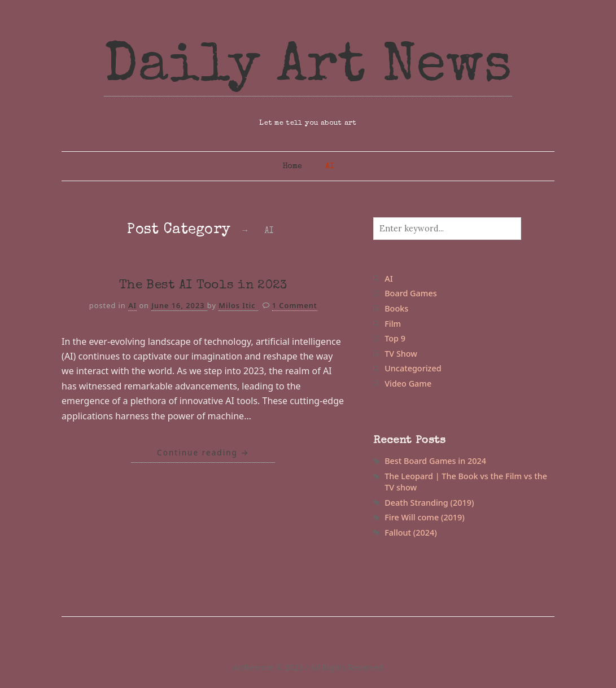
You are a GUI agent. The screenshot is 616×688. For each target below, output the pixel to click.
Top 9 (395, 338)
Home (292, 166)
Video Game (408, 384)
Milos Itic (238, 305)
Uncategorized (413, 368)
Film (393, 324)
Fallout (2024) (411, 533)
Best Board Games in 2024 (435, 461)
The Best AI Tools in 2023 (203, 286)
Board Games (410, 293)
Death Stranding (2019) (429, 503)
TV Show (401, 354)
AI (329, 166)
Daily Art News (308, 69)
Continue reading (203, 452)
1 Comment (295, 305)
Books (396, 308)
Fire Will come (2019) (425, 517)
